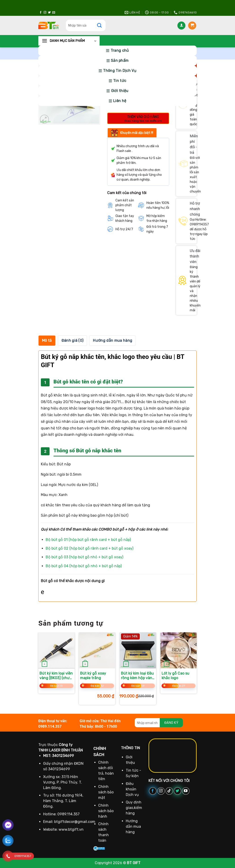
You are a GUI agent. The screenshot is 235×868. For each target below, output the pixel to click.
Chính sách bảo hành (106, 811)
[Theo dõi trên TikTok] (169, 791)
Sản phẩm (120, 61)
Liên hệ (120, 101)
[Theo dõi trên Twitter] (49, 13)
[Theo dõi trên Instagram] (45, 13)
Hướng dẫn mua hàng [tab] (113, 340)
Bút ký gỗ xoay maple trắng (93, 676)
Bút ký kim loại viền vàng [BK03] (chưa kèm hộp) (56, 676)
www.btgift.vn (71, 829)
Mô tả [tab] (47, 340)
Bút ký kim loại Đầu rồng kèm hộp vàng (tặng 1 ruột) (138, 676)
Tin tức (120, 81)
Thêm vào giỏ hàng (143, 117)
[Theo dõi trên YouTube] (186, 791)
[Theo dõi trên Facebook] (41, 13)
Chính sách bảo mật (106, 792)
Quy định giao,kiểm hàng (134, 808)
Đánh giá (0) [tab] (73, 340)
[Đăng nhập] (181, 26)
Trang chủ (120, 50)
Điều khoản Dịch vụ (132, 789)
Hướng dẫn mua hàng (133, 826)
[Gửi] (102, 25)
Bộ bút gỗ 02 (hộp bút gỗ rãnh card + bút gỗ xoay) (90, 548)
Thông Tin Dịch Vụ (120, 71)
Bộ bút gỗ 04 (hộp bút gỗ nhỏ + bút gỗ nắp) (84, 566)
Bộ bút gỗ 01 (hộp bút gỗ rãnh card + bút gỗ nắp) (88, 540)
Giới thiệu (120, 91)
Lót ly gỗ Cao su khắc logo (175, 676)
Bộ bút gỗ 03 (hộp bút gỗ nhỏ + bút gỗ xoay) (84, 557)
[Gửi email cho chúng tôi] (54, 13)
